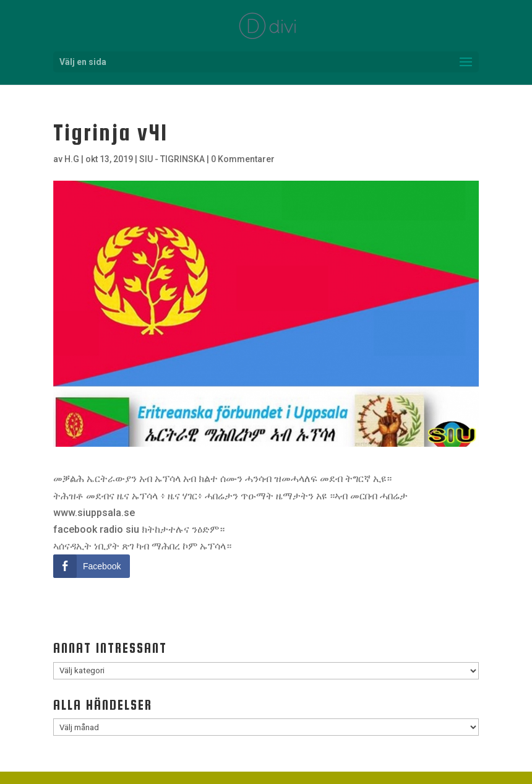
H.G (72, 159)
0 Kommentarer (243, 159)
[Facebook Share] (92, 566)
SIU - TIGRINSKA (172, 159)
